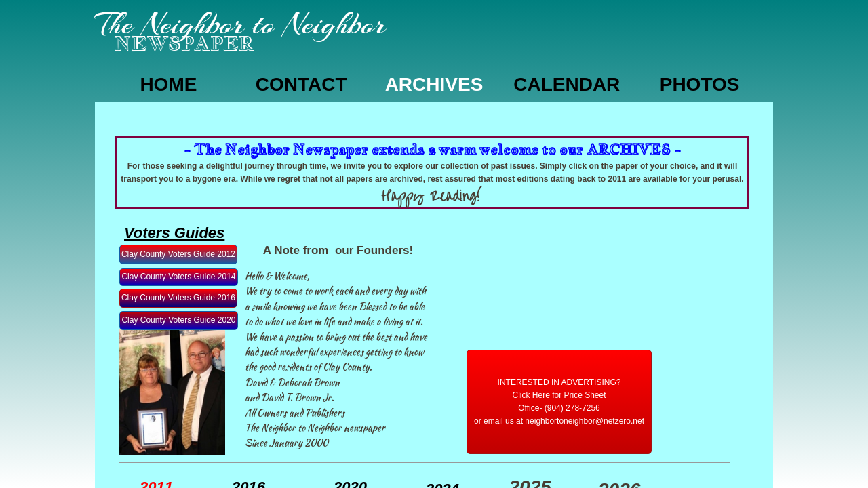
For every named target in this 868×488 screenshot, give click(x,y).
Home (168, 84)
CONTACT (301, 84)
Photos (700, 84)
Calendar (567, 84)
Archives (434, 84)
